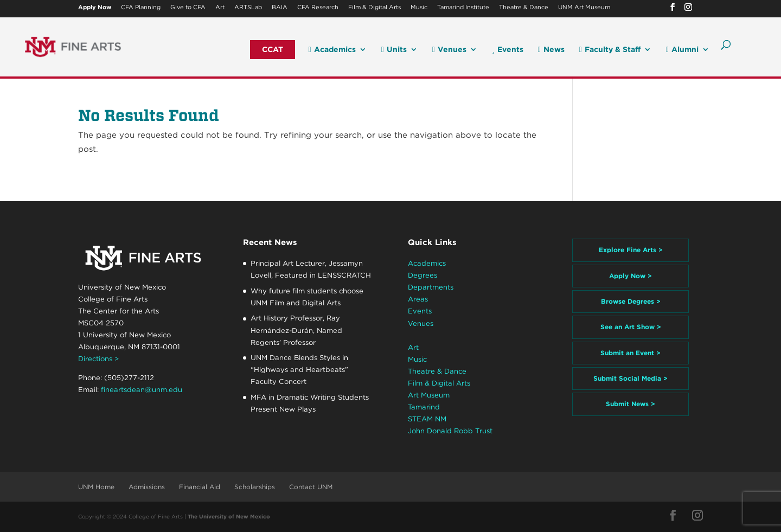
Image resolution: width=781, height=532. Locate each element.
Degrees (422, 275)
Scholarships (255, 487)
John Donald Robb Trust (450, 431)
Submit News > (630, 404)
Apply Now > (630, 276)
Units (394, 50)
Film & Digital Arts (375, 8)
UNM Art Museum (584, 8)
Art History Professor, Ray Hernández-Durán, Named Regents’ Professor (296, 330)
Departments (431, 287)
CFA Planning (141, 8)
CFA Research (318, 8)
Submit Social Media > (630, 378)
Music (419, 8)
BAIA (280, 8)
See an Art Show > (631, 327)
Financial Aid (200, 487)
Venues (449, 50)
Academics (332, 50)
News (551, 50)
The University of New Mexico (229, 516)
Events (508, 50)
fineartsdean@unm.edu (142, 390)
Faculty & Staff (610, 50)
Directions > (98, 359)
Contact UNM (311, 487)
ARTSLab (248, 8)
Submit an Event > (630, 353)
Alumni (682, 50)
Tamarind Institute (463, 8)
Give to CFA (188, 8)
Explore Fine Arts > (631, 250)
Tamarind (424, 407)
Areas (418, 299)
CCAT (273, 50)
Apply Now (95, 8)
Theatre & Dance (524, 8)
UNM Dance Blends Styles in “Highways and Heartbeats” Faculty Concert (299, 370)
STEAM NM (427, 419)
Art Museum (429, 395)
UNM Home (96, 487)
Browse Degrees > (631, 301)
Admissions (147, 487)
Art (220, 8)
